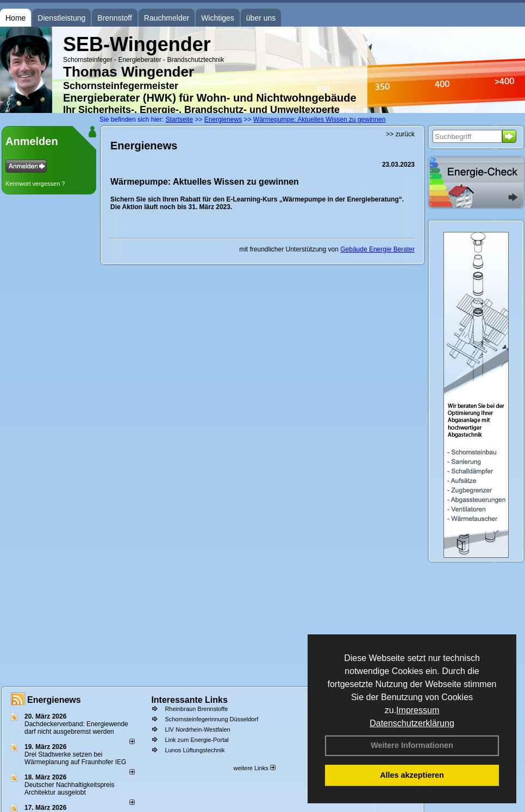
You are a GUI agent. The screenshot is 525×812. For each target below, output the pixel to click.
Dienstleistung (61, 18)
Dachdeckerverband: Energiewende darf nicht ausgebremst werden (76, 728)
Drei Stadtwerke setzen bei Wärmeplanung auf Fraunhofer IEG (75, 758)
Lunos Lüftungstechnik (195, 750)
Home (15, 18)
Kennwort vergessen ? (35, 184)
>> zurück (400, 134)
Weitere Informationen (412, 745)
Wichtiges (218, 18)
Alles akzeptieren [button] (412, 775)
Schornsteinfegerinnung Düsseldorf (211, 719)
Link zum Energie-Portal (196, 740)
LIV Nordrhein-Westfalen (197, 729)
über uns (261, 18)
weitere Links (254, 768)
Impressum (418, 710)
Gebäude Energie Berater (377, 249)
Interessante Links (189, 700)
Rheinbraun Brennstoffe (196, 709)
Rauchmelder (167, 18)
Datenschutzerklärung (412, 723)
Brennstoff (115, 18)
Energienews (54, 700)
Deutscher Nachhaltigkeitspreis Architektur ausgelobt (69, 789)
